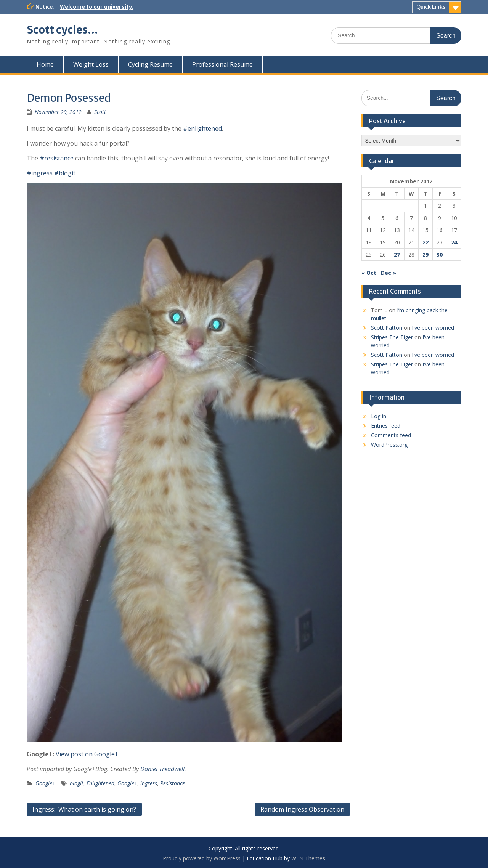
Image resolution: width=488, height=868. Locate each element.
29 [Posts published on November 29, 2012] (425, 254)
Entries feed (386, 426)
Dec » (388, 273)
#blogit (65, 173)
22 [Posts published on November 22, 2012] (425, 242)
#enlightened (202, 128)
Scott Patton (387, 328)
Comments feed (391, 435)
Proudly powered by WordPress (202, 858)
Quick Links (431, 7)
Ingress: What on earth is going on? (84, 809)
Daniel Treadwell (162, 769)
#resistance (57, 158)
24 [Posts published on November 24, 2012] (454, 242)
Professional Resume (222, 64)
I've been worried (433, 328)
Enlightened (100, 783)
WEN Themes (308, 858)
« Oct (369, 273)
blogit (77, 783)
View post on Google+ (87, 754)
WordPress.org (389, 445)
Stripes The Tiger (392, 337)
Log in (379, 416)
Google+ (45, 783)
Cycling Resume (150, 64)
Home (45, 64)
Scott (100, 112)
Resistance (173, 783)
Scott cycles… (62, 30)
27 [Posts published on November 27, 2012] (397, 254)
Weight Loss (91, 64)
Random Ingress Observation (302, 809)
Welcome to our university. (96, 7)
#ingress (40, 173)
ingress (149, 783)
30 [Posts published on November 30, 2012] (440, 254)
